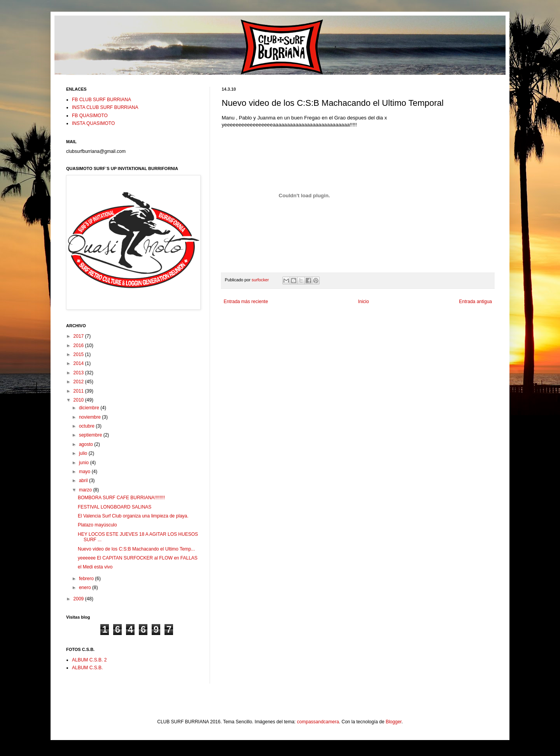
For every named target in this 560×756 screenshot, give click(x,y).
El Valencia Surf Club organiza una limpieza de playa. (133, 516)
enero (86, 588)
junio (85, 463)
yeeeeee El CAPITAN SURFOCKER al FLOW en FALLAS (138, 558)
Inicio (364, 302)
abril (84, 481)
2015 (79, 354)
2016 (79, 346)
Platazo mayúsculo (97, 525)
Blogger (394, 722)
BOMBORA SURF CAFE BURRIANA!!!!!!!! (121, 498)
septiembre (91, 435)
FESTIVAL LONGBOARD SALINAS (115, 507)
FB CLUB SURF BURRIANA (101, 100)
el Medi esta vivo (95, 567)
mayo (85, 472)
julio (84, 453)
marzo (86, 490)
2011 (79, 391)
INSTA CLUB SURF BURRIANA (105, 107)
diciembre (90, 408)
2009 (79, 599)
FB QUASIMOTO (90, 116)
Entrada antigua (475, 302)
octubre (87, 426)
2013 (79, 373)
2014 (79, 363)
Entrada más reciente (246, 302)
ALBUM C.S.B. (87, 668)
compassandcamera (318, 722)
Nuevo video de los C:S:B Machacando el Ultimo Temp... (136, 549)
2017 (79, 336)
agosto (87, 444)
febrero (87, 579)
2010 (79, 400)
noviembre (90, 417)
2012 (79, 382)
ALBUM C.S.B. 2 (89, 660)
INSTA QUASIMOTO (93, 123)
